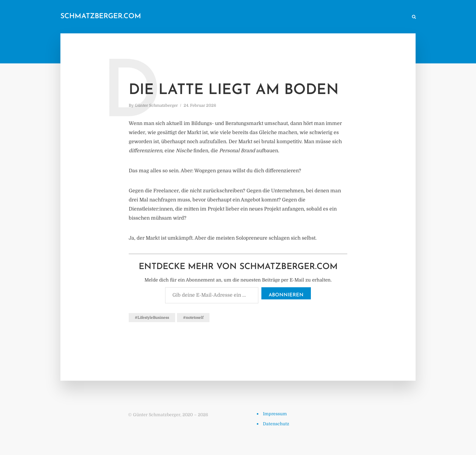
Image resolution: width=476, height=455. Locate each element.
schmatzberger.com (101, 17)
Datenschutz (276, 424)
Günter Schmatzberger (156, 105)
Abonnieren (286, 295)
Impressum (275, 414)
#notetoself (193, 318)
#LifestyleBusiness (152, 318)
